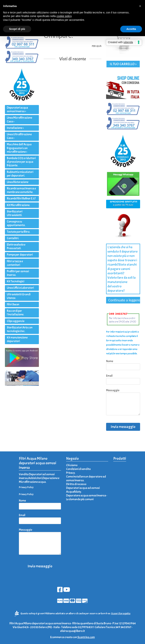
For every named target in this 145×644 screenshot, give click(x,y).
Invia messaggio (123, 427)
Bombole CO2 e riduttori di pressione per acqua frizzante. (21, 162)
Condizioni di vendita (78, 469)
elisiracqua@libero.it (72, 631)
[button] (140, 6)
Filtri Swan (13, 304)
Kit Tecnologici (15, 281)
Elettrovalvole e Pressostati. (16, 246)
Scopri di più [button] (17, 29)
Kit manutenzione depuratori (17, 339)
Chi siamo (72, 465)
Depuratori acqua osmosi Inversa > (17, 109)
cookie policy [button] (64, 16)
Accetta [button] (131, 29)
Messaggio (113, 390)
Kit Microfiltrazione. (18, 205)
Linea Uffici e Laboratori (20, 288)
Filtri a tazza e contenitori (15, 263)
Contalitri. (13, 238)
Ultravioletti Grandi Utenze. (19, 296)
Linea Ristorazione (18, 182)
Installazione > (15, 128)
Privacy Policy (26, 487)
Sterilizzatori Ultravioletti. (15, 213)
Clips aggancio (16, 321)
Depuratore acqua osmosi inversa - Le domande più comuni (87, 497)
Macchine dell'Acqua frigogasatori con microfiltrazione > (19, 148)
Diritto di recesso (76, 484)
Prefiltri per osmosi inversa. (18, 273)
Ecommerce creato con (72, 637)
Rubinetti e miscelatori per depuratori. (20, 174)
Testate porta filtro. (18, 232)
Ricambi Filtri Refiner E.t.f (21, 198)
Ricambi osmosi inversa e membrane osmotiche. (21, 190)
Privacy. (71, 473)
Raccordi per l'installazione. (15, 313)
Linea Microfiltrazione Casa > (19, 119)
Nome (110, 361)
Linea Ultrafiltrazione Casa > (19, 136)
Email (109, 376)
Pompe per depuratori (20, 255)
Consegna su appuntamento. (16, 223)
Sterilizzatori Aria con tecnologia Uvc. (20, 329)
